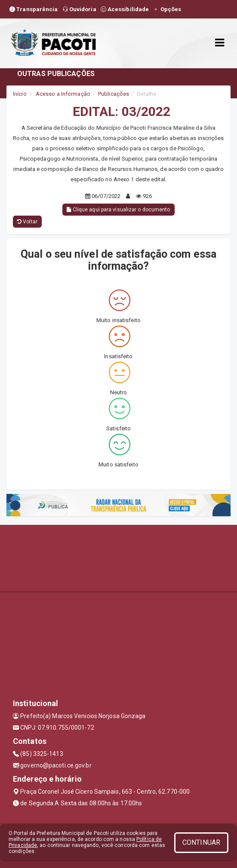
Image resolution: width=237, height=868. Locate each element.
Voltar (27, 222)
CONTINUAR (201, 842)
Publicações (114, 94)
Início (20, 94)
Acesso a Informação (63, 94)
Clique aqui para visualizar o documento (118, 210)
